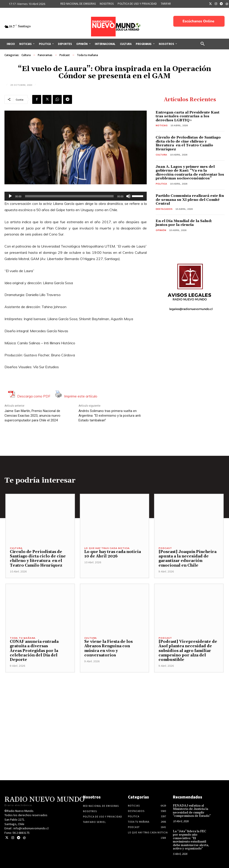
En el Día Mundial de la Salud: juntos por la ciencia (184, 223)
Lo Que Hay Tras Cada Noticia (107, 548)
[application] (76, 196)
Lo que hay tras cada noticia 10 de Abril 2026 (112, 554)
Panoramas (45, 55)
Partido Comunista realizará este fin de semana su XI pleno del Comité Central (190, 200)
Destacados (164, 209)
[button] (203, 44)
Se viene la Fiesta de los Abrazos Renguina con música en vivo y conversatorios (108, 648)
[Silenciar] (128, 196)
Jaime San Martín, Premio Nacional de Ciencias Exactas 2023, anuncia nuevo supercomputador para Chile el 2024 (32, 416)
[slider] (69, 196)
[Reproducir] (10, 196)
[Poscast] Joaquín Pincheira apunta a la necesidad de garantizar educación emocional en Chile (187, 559)
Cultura (26, 55)
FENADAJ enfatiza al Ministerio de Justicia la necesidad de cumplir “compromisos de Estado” (192, 811)
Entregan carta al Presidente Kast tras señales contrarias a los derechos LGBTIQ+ (188, 116)
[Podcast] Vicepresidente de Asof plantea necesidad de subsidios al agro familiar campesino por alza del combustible (187, 651)
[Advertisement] (114, 704)
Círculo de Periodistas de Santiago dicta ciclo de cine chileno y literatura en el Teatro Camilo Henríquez (188, 143)
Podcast (65, 55)
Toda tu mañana (87, 55)
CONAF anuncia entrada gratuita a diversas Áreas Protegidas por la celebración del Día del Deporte (34, 651)
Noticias (162, 125)
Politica (161, 184)
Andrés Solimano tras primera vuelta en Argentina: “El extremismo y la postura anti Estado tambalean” (110, 416)
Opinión (161, 230)
